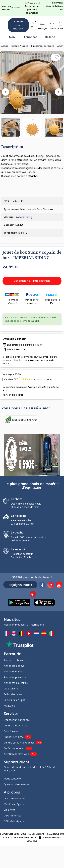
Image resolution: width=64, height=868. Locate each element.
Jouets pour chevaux (21, 420)
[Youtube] (59, 585)
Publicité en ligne (14, 737)
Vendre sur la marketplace (19, 742)
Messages (43, 25)
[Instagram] (51, 585)
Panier (61, 25)
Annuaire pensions (15, 677)
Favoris (34, 24)
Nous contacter (13, 778)
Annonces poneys (14, 666)
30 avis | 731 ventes (43, 379)
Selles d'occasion (14, 694)
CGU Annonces (13, 815)
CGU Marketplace (14, 821)
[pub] (32, 455)
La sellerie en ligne (15, 700)
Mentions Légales (14, 804)
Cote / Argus (11, 731)
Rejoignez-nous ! (20, 585)
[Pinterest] (33, 595)
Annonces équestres (16, 683)
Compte (52, 25)
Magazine (9, 706)
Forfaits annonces (14, 748)
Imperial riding (24, 217)
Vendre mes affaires (16, 725)
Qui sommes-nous (14, 798)
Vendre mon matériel (18, 25)
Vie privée (10, 810)
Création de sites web (16, 754)
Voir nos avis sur (11, 8)
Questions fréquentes (16, 784)
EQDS (18, 374)
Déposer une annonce (17, 720)
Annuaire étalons (14, 671)
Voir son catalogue (13, 395)
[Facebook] (42, 585)
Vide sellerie (11, 688)
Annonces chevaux (15, 660)
